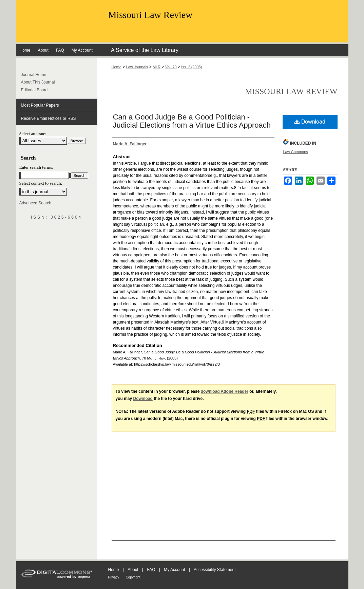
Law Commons (296, 152)
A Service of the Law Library (145, 50)
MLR (157, 67)
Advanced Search (35, 203)
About (133, 570)
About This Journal (38, 82)
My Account (174, 570)
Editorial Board (34, 90)
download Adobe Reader (225, 391)
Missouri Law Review (150, 15)
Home (117, 67)
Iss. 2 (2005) (191, 67)
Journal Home (34, 75)
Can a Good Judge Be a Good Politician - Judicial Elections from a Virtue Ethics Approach (192, 121)
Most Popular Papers (40, 105)
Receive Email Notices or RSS (49, 118)
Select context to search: (41, 183)
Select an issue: (33, 134)
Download (310, 122)
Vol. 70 (171, 67)
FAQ (151, 570)
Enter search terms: (36, 167)
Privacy (114, 577)
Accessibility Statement (215, 570)
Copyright (133, 577)
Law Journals (137, 67)
